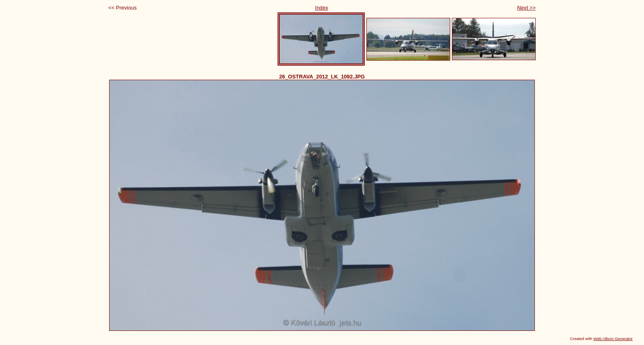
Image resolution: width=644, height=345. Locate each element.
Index (321, 8)
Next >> (526, 8)
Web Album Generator (613, 339)
